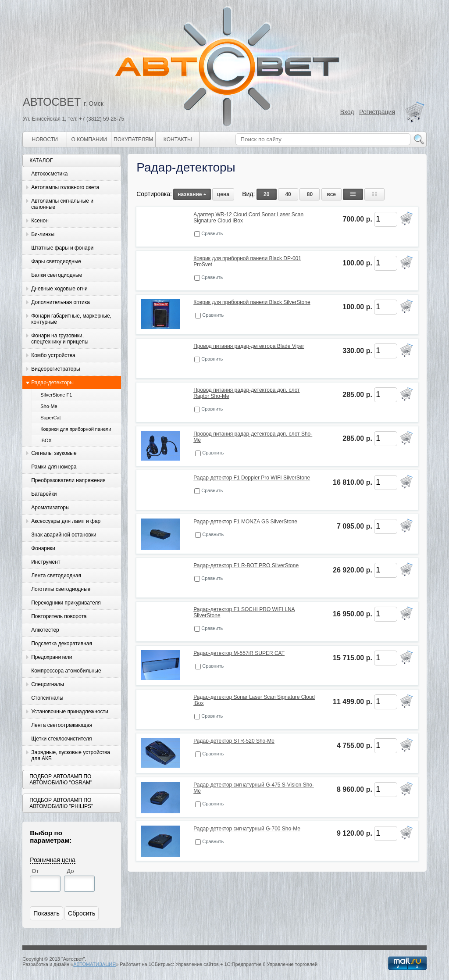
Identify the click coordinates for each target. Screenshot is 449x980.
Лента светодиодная (56, 576)
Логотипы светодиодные (61, 589)
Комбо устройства (53, 355)
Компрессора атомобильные (66, 671)
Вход (347, 112)
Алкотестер (45, 630)
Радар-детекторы (52, 383)
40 (288, 194)
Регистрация (377, 112)
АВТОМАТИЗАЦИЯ (94, 964)
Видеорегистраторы (55, 369)
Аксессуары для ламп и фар (66, 521)
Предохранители (52, 657)
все (331, 194)
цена (223, 194)
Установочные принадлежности (70, 712)
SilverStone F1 (56, 395)
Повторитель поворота (59, 616)
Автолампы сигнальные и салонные (62, 204)
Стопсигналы (47, 698)
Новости (45, 139)
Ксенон (40, 221)
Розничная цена (53, 860)
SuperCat (50, 418)
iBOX (46, 440)
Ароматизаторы (50, 508)
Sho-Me (49, 406)
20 (266, 194)
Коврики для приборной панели (76, 429)
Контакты (178, 139)
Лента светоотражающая (62, 725)
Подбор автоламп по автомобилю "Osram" (61, 780)
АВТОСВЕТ (52, 102)
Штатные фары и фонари (62, 248)
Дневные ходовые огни (59, 289)
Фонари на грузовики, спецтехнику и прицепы (60, 339)
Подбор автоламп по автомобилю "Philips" (61, 803)
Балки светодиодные (57, 275)
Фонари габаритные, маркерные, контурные (71, 319)
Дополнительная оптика (61, 302)
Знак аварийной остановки (64, 535)
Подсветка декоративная (62, 644)
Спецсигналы (48, 684)
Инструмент (46, 562)
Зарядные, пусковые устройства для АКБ (71, 755)
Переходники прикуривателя (66, 603)
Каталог (41, 161)
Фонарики (43, 548)
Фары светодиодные (56, 261)
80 (310, 194)
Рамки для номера (54, 467)
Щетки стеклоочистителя (61, 739)
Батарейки (44, 494)
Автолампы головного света (65, 187)
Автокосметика (49, 174)
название (192, 194)
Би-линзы (43, 234)
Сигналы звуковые (54, 453)
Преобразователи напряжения (68, 480)
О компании (89, 139)
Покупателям (133, 139)
